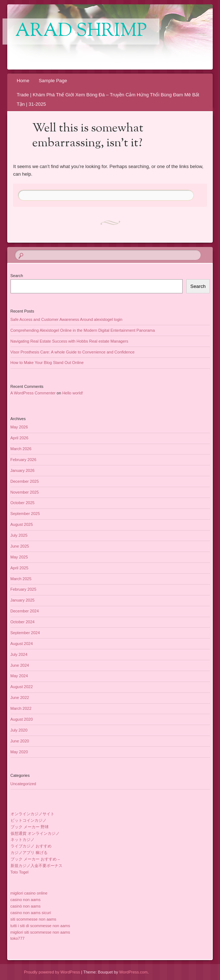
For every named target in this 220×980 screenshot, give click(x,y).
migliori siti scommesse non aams (40, 932)
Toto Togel (20, 872)
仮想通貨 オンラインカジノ (35, 833)
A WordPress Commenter (33, 393)
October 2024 (23, 622)
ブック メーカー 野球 (30, 827)
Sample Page (53, 81)
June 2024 (20, 665)
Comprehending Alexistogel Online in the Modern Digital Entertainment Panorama (83, 330)
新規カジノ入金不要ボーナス (36, 866)
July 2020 (19, 730)
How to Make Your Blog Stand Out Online (47, 363)
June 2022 (20, 698)
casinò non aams (26, 906)
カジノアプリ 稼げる (29, 853)
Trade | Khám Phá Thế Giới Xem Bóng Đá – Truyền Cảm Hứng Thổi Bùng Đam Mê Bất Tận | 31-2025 (108, 99)
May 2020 (19, 752)
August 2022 (22, 687)
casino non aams (26, 900)
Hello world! (72, 393)
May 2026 (19, 427)
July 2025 (19, 535)
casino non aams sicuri (31, 913)
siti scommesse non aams (34, 919)
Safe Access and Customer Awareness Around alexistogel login (67, 319)
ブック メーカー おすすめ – (35, 859)
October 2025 (23, 503)
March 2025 (21, 579)
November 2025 (25, 492)
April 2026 (20, 438)
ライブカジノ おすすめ (31, 846)
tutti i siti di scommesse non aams (40, 926)
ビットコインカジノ (28, 820)
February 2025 (24, 589)
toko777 (18, 938)
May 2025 (19, 557)
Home (23, 81)
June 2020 (20, 741)
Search (17, 276)
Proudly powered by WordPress (52, 972)
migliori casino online (29, 893)
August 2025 (22, 524)
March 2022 (21, 708)
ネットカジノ (23, 839)
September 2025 (25, 514)
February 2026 (24, 460)
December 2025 (25, 481)
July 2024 (19, 654)
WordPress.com (133, 972)
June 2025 (20, 546)
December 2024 (25, 611)
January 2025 (23, 600)
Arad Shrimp (81, 32)
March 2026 (21, 449)
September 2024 (25, 633)
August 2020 (22, 719)
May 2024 (19, 676)
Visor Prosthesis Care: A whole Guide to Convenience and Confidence (73, 352)
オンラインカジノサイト (32, 814)
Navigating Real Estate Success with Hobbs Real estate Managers (70, 341)
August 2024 (22, 644)
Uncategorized (23, 784)
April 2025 (20, 568)
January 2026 (23, 470)
